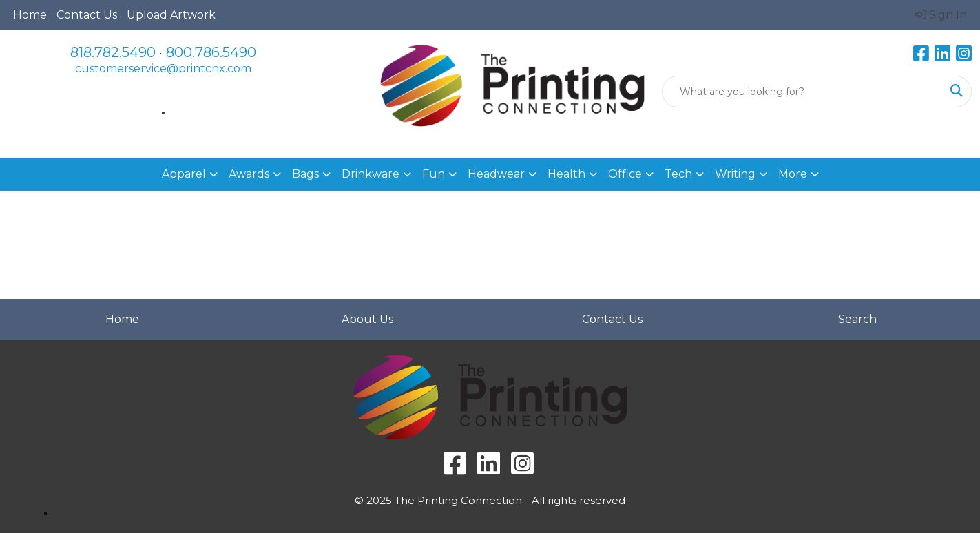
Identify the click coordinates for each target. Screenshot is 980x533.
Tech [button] (678, 174)
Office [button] (625, 174)
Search (857, 319)
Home (30, 15)
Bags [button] (305, 174)
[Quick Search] (802, 92)
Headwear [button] (496, 174)
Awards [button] (249, 174)
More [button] (793, 174)
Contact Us (87, 15)
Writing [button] (735, 174)
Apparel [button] (184, 174)
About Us (367, 319)
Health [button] (566, 174)
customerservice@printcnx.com (163, 69)
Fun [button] (434, 174)
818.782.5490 (113, 52)
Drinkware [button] (371, 174)
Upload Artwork (171, 15)
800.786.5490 (211, 52)
